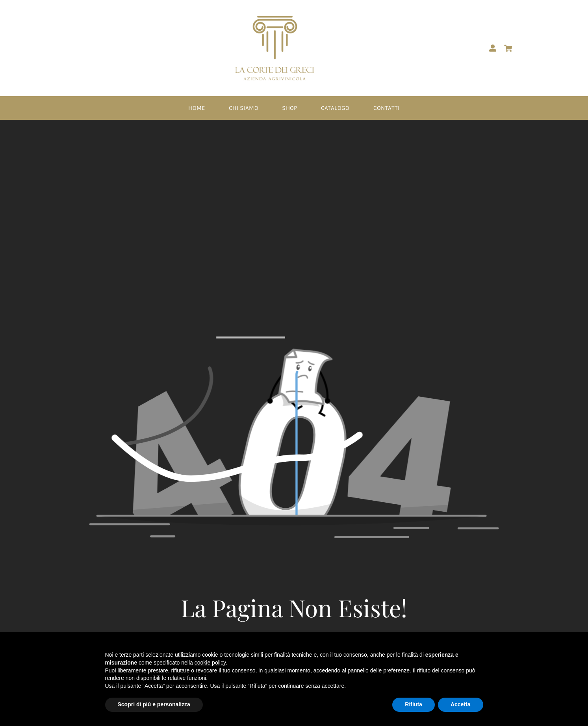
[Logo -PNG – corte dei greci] (275, 19)
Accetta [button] (461, 704)
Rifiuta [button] (414, 704)
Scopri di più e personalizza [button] (154, 704)
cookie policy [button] (210, 663)
